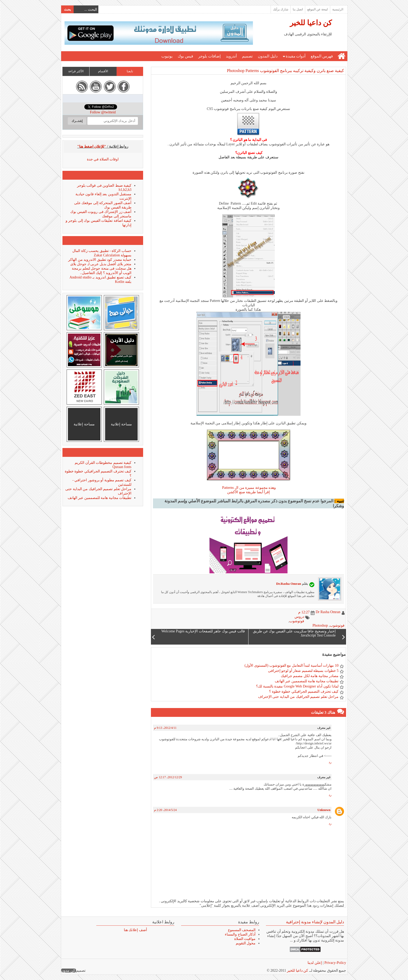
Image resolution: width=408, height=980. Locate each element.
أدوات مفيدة (295, 56)
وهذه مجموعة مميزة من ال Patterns (248, 488)
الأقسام (103, 71)
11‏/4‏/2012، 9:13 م (165, 728)
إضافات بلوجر (209, 56)
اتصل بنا (298, 9)
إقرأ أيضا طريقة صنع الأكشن (248, 492)
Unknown (324, 810)
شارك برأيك (280, 9)
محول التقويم (246, 943)
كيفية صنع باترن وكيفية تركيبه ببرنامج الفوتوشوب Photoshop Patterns (285, 71)
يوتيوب (167, 56)
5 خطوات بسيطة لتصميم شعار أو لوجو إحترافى (303, 671)
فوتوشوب (337, 625)
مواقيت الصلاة (245, 939)
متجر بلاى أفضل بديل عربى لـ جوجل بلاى (101, 264)
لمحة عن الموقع (317, 9)
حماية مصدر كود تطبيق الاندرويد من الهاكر (100, 260)
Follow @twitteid (103, 112)
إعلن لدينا (314, 963)
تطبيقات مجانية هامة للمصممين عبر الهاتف (307, 681)
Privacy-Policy (334, 963)
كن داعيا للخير (311, 23)
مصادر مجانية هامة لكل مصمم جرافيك (310, 676)
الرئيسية (337, 9)
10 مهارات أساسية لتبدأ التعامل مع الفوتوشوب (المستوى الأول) (291, 666)
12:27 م (304, 612)
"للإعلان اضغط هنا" (92, 147)
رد (330, 762)
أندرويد (231, 56)
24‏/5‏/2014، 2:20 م (165, 810)
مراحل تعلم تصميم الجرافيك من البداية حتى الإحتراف (298, 697)
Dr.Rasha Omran (288, 584)
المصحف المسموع (242, 930)
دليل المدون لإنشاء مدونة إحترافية (315, 922)
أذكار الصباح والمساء (240, 934)
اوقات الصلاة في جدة (103, 159)
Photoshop (320, 625)
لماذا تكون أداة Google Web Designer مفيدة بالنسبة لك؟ (297, 686)
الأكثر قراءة (76, 71)
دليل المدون (267, 56)
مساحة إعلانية (121, 424)
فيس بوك (185, 56)
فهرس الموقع (321, 56)
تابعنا (130, 71)
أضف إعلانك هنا (135, 930)
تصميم (247, 56)
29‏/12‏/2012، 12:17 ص (168, 777)
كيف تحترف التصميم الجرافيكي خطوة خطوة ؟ (304, 692)
